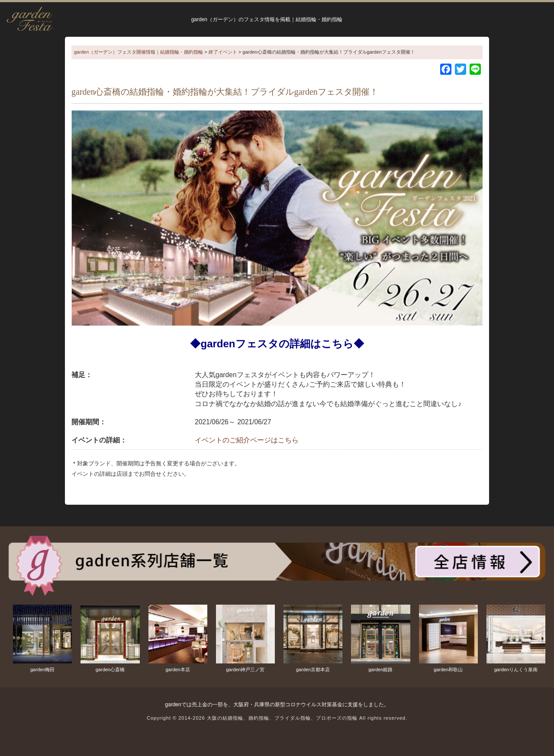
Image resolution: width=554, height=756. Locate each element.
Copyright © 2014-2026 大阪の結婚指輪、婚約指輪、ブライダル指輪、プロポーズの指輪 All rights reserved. (277, 718)
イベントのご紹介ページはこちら (247, 440)
